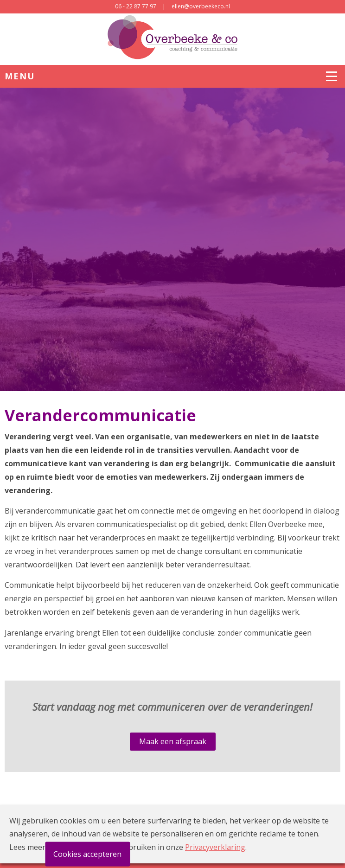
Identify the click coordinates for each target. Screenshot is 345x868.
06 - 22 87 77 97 (136, 6)
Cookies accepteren (87, 854)
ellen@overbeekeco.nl (201, 6)
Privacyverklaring (215, 847)
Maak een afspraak (173, 741)
